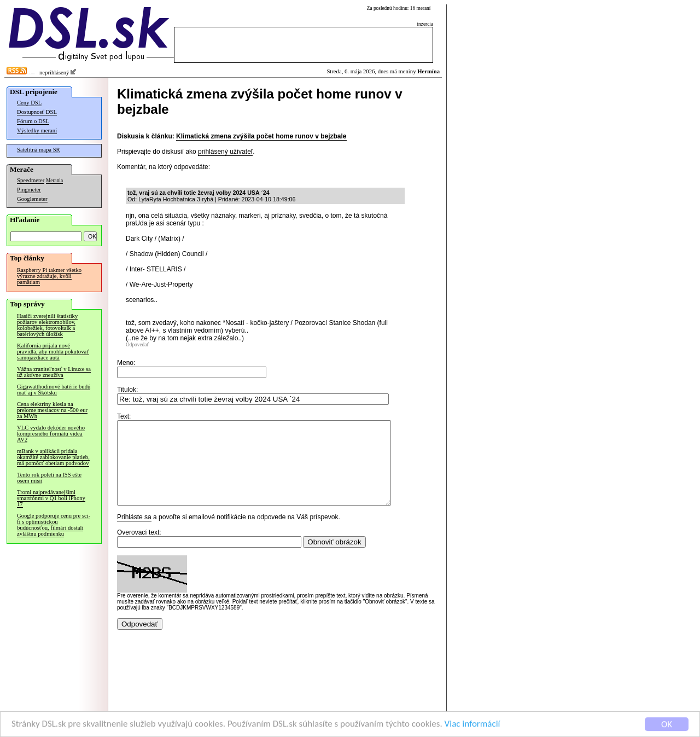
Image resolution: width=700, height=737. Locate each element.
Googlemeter (32, 199)
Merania (54, 181)
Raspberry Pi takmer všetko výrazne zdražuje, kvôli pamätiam (49, 276)
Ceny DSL (29, 103)
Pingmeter (29, 190)
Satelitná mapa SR (39, 150)
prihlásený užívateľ (225, 152)
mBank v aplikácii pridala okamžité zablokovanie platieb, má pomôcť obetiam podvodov (53, 457)
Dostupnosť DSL (37, 112)
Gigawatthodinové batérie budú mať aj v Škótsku (54, 390)
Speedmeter (31, 180)
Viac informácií (472, 726)
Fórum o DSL (33, 121)
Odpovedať (137, 345)
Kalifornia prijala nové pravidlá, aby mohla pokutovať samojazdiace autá (53, 352)
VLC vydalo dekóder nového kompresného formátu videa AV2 (51, 434)
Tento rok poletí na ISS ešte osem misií (49, 478)
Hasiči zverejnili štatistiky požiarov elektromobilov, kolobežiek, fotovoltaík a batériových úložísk (47, 325)
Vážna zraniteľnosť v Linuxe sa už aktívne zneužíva (54, 372)
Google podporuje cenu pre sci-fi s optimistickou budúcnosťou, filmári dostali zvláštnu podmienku (54, 525)
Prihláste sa (134, 533)
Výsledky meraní (37, 130)
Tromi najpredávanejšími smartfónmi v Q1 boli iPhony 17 (51, 498)
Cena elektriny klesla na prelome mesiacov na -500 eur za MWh (52, 410)
